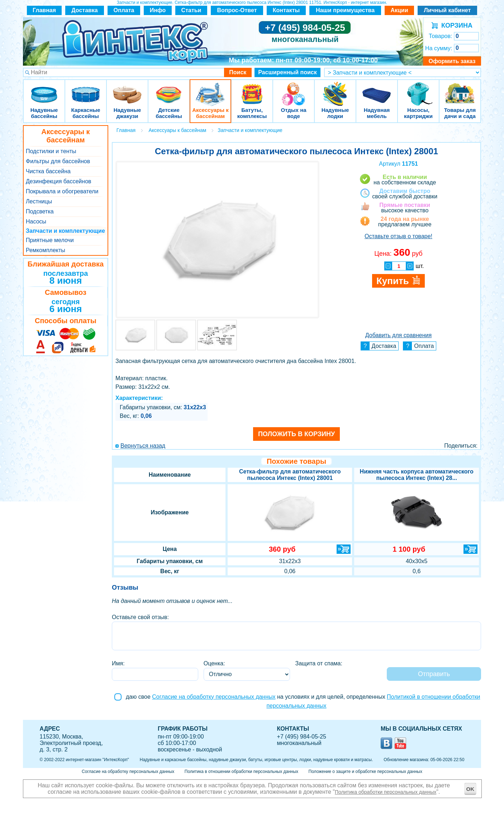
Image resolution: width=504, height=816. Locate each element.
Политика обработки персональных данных (386, 792)
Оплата (124, 10)
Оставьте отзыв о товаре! (398, 236)
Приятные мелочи (50, 240)
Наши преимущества (345, 10)
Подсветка (40, 211)
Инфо (158, 10)
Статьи (191, 10)
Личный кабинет (448, 10)
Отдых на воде (294, 89)
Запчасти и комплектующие (65, 231)
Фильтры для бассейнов (58, 161)
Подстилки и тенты (51, 151)
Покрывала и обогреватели (62, 191)
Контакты (286, 10)
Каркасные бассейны (86, 89)
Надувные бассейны (44, 89)
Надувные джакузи (127, 89)
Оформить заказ (452, 61)
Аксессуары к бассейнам (210, 89)
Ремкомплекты (46, 250)
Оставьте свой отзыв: (140, 617)
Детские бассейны (169, 89)
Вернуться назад (143, 446)
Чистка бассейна (48, 171)
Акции (399, 10)
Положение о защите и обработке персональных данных (365, 772)
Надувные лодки (335, 89)
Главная (44, 10)
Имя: (118, 663)
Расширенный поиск (287, 72)
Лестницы (39, 201)
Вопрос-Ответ (237, 10)
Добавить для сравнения (398, 335)
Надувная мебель (377, 89)
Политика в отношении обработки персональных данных (241, 772)
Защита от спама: (319, 663)
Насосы (36, 221)
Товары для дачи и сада (460, 89)
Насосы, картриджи (418, 89)
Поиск (238, 72)
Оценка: (214, 663)
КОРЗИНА (455, 25)
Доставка (85, 10)
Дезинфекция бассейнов (59, 181)
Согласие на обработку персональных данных (214, 697)
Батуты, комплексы (252, 89)
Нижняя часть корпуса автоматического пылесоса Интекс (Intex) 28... (417, 475)
